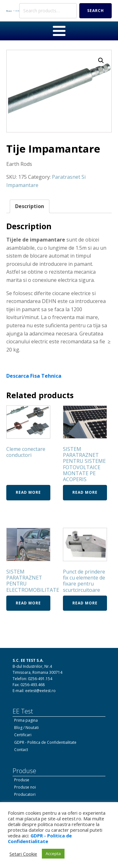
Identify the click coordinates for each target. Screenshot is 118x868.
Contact (21, 750)
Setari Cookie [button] (23, 854)
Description (30, 206)
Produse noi (25, 787)
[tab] (30, 207)
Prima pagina (26, 720)
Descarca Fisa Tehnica (34, 376)
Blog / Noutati (26, 728)
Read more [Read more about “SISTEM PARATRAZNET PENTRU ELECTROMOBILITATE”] (28, 603)
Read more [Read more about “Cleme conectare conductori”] (28, 492)
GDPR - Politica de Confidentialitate (45, 742)
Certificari (23, 735)
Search (96, 11)
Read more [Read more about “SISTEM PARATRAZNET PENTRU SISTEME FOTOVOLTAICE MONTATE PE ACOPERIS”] (85, 492)
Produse (22, 780)
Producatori (25, 794)
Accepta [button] (53, 853)
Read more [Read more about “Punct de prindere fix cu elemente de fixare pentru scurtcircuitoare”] (85, 603)
